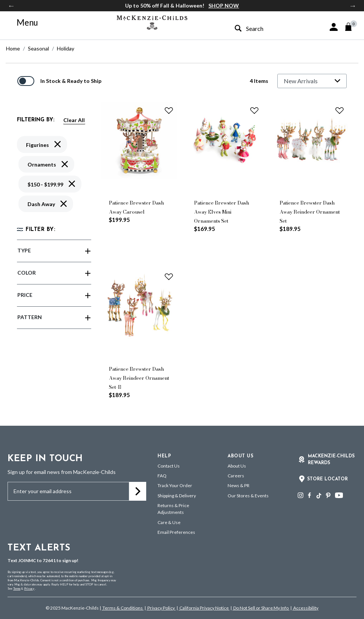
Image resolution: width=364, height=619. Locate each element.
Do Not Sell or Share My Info (261, 608)
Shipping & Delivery (177, 496)
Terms (17, 588)
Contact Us (169, 466)
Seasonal (38, 48)
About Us (237, 466)
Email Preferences (176, 532)
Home (13, 48)
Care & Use (169, 522)
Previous (11, 6)
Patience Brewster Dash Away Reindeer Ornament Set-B (139, 378)
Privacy (29, 588)
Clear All (74, 120)
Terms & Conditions (123, 608)
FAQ (162, 476)
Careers (236, 476)
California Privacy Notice (204, 608)
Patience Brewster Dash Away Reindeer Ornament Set (310, 212)
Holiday (66, 48)
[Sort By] (312, 81)
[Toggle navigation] (23, 23)
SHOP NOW (224, 5)
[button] (334, 27)
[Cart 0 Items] (352, 27)
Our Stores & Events (248, 496)
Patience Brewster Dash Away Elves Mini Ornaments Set (222, 212)
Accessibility (305, 608)
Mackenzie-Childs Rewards (331, 460)
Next (353, 6)
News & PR (239, 485)
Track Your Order (175, 485)
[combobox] (264, 28)
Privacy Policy (161, 608)
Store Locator (327, 479)
